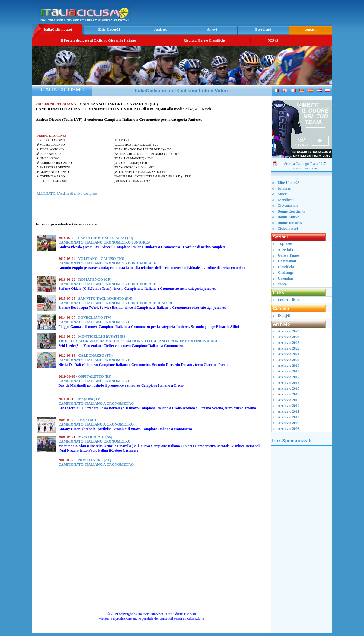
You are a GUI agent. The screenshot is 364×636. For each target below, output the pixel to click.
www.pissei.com (305, 168)
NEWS (273, 40)
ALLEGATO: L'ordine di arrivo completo (67, 193)
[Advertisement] (260, 14)
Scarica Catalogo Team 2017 (305, 164)
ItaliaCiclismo (57, 30)
